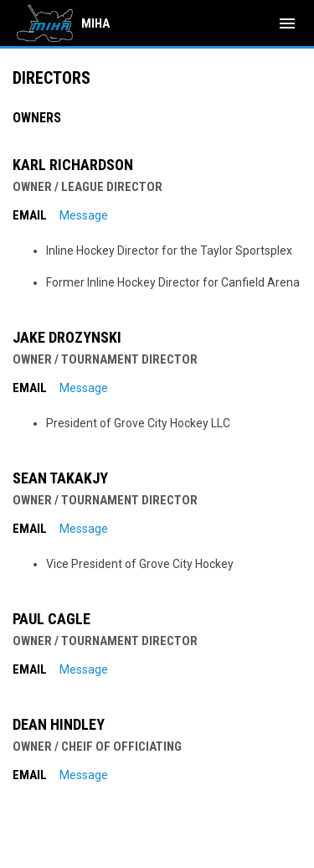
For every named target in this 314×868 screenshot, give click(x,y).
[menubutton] (287, 23)
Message (84, 215)
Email (30, 215)
